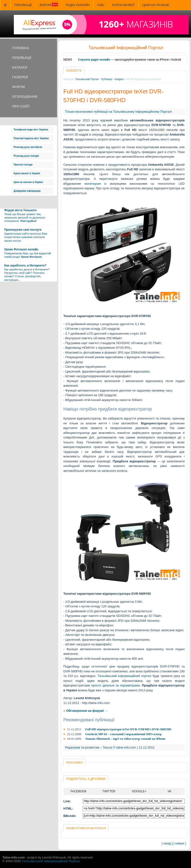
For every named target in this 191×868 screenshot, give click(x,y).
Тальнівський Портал (87, 79)
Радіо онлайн (77, 5)
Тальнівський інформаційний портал (125, 676)
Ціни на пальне (156, 5)
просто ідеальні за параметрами (116, 685)
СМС (101, 5)
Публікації (23, 5)
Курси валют (123, 5)
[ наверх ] (180, 843)
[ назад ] (167, 843)
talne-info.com (126, 747)
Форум (49, 5)
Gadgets (119, 79)
